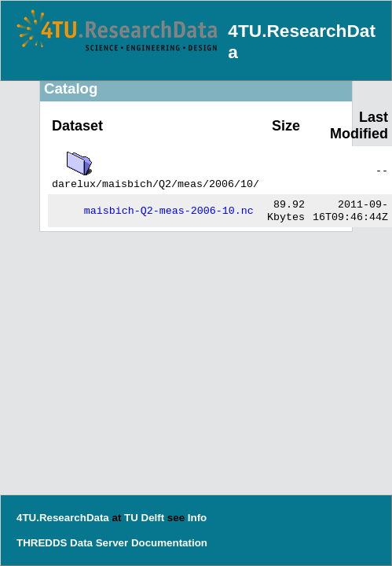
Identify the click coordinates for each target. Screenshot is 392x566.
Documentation (169, 543)
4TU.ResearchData (63, 518)
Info (197, 518)
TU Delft (144, 518)
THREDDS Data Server (72, 543)
